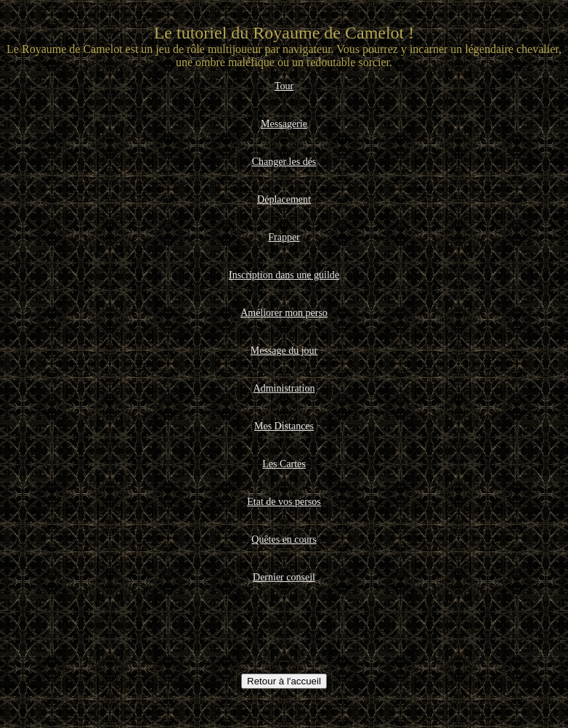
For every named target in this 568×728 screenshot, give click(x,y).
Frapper (284, 237)
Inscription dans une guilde (284, 275)
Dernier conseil (284, 577)
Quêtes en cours (284, 539)
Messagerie (284, 124)
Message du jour (284, 351)
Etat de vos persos (284, 502)
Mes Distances (284, 426)
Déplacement (284, 199)
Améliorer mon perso (284, 313)
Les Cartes (284, 464)
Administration (284, 388)
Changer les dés (284, 162)
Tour (284, 86)
